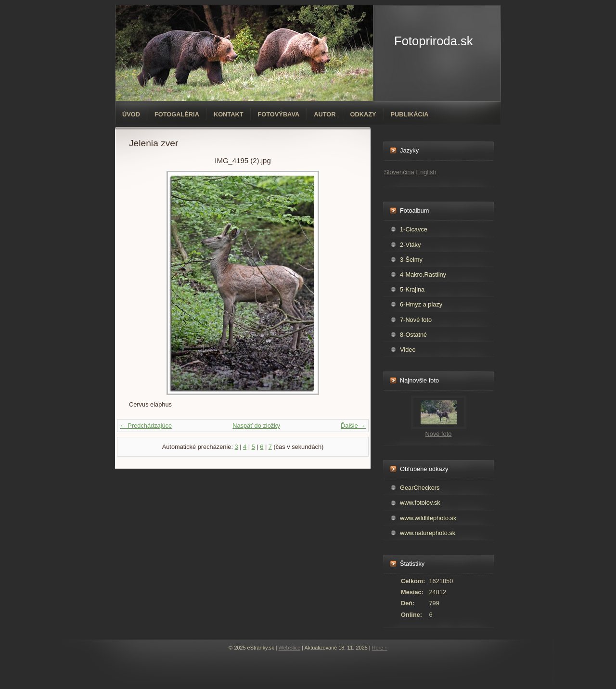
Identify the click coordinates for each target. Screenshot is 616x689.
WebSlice (290, 648)
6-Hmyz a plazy (421, 304)
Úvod (131, 114)
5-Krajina (412, 289)
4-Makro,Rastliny (423, 274)
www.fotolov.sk (420, 503)
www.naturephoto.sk (428, 533)
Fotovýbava (279, 114)
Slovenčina (399, 172)
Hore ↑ (380, 648)
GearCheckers (420, 488)
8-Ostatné (413, 335)
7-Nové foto (416, 320)
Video (408, 350)
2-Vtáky (410, 245)
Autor (325, 114)
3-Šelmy (411, 260)
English (426, 172)
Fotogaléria (177, 114)
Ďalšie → (353, 426)
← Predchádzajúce (146, 426)
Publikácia (410, 114)
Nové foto (439, 434)
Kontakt (229, 114)
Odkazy (363, 114)
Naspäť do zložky (256, 426)
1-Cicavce (414, 229)
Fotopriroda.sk (434, 41)
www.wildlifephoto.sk (428, 518)
